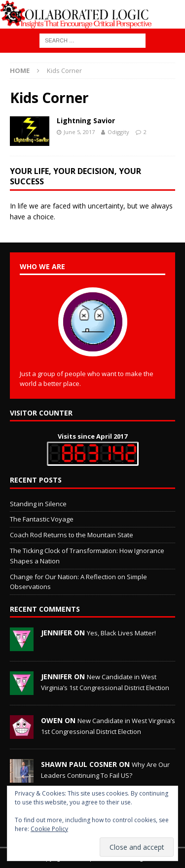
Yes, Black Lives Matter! (121, 633)
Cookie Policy (49, 829)
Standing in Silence (38, 504)
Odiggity (118, 132)
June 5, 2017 (79, 132)
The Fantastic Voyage (42, 519)
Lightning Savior (86, 121)
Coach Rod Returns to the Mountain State (72, 535)
